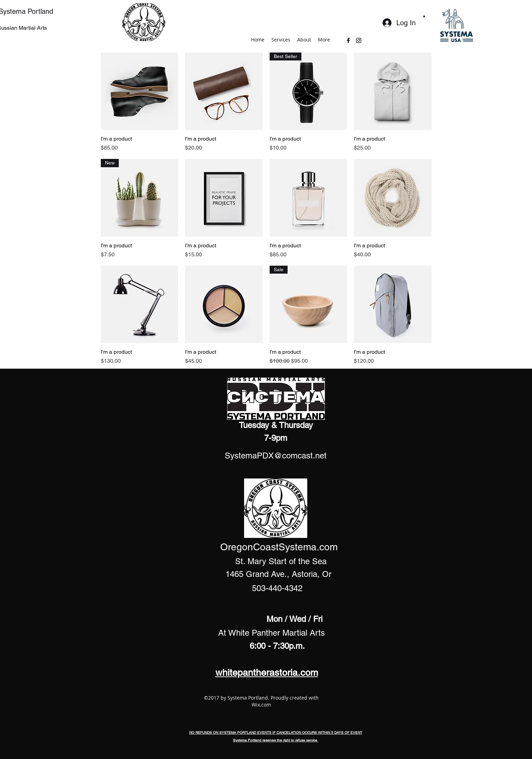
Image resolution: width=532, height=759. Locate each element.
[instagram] (359, 40)
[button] (424, 16)
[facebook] (348, 40)
